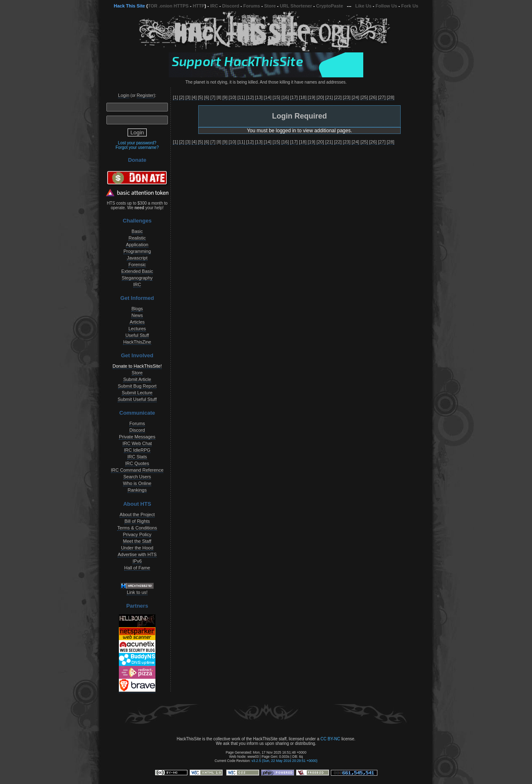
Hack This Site (129, 6)
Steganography (137, 278)
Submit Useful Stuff (137, 399)
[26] (373, 97)
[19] (311, 97)
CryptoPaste (330, 6)
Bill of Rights (137, 521)
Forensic (137, 265)
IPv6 (137, 561)
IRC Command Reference (137, 470)
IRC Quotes (137, 463)
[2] (182, 97)
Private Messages (137, 437)
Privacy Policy (137, 534)
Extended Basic (137, 271)
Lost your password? (137, 143)
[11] (241, 97)
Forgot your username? (137, 147)
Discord (231, 6)
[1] (175, 97)
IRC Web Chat (137, 443)
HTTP (199, 6)
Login (124, 95)
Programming (137, 251)
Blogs (137, 309)
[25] (364, 97)
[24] (355, 97)
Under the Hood (137, 548)
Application (137, 245)
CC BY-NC (330, 739)
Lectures (137, 329)
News (137, 315)
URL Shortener (296, 6)
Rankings (137, 490)
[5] (200, 97)
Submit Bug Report (137, 386)
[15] (276, 97)
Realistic (137, 238)
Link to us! (137, 592)
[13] (259, 97)
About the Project (137, 514)
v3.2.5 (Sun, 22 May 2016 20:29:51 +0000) (284, 761)
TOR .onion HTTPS (168, 6)
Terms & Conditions (137, 528)
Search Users (137, 477)
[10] (232, 97)
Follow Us (387, 6)
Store (270, 6)
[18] (303, 97)
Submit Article (137, 379)
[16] (285, 97)
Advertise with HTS (137, 554)
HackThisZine (137, 342)
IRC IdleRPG (137, 450)
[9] (225, 97)
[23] (347, 97)
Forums (251, 6)
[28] (391, 97)
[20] (320, 97)
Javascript (137, 258)
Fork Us (410, 6)
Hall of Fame (137, 568)
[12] (250, 97)
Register (145, 95)
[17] (294, 97)
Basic (137, 231)
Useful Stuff (137, 335)
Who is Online (137, 483)
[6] (207, 97)
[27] (382, 97)
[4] (194, 97)
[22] (338, 97)
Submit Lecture (137, 393)
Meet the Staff (137, 541)
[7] (213, 97)
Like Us (363, 6)
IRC (214, 6)
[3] (188, 97)
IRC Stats (137, 457)
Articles (137, 322)
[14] (268, 97)
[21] (329, 97)
